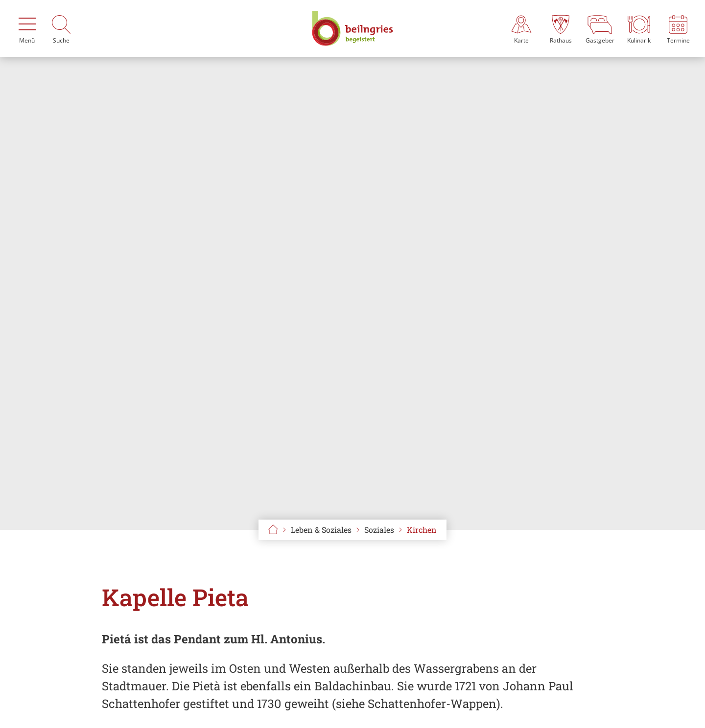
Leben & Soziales (321, 530)
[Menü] (27, 28)
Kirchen (422, 530)
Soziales (379, 530)
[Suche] (61, 28)
